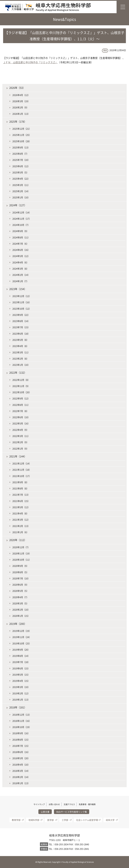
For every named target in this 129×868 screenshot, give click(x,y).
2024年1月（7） (21, 281)
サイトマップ (39, 804)
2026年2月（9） (21, 107)
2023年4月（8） (21, 346)
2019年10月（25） (22, 643)
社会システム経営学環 (87, 820)
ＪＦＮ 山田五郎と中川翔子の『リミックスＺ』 (30, 62)
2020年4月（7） (21, 597)
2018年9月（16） (21, 733)
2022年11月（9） (21, 386)
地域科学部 (34, 820)
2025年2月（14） (21, 191)
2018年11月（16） (22, 721)
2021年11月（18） (22, 470)
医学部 (51, 820)
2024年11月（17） (22, 219)
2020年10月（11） (22, 560)
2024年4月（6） (21, 262)
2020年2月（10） (21, 610)
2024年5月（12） (21, 256)
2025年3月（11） (21, 185)
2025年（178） (18, 122)
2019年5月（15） (21, 675)
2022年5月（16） (21, 423)
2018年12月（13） (22, 715)
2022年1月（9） (21, 449)
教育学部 (16, 820)
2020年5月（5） (21, 591)
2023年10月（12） (22, 309)
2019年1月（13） (21, 700)
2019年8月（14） (21, 656)
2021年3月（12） (21, 520)
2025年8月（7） (21, 154)
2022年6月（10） (21, 417)
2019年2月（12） (21, 693)
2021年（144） (18, 456)
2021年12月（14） (22, 463)
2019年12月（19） (22, 631)
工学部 (65, 820)
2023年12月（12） (22, 296)
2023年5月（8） (21, 340)
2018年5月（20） (21, 758)
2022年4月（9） (21, 430)
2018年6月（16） (21, 752)
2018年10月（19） (22, 727)
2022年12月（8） (21, 380)
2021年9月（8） (21, 482)
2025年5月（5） (21, 172)
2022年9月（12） (21, 398)
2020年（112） (18, 540)
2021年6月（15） (21, 501)
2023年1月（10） (21, 365)
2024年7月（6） (21, 244)
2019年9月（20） (21, 650)
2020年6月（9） (21, 585)
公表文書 (45, 812)
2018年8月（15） (21, 740)
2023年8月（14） (21, 321)
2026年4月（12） (21, 95)
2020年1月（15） (21, 616)
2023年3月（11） (21, 352)
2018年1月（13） (21, 783)
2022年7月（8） (21, 411)
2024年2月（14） (21, 275)
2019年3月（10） (21, 687)
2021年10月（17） (22, 476)
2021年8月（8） (21, 488)
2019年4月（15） (21, 681)
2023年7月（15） (21, 327)
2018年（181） (18, 707)
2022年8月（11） (21, 405)
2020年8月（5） (21, 572)
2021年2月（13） (21, 526)
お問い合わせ (54, 804)
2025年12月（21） (22, 129)
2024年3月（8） (21, 269)
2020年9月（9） (21, 566)
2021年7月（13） (21, 495)
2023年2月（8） (21, 359)
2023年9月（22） (21, 315)
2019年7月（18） (21, 662)
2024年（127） (18, 205)
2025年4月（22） (21, 179)
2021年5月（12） (21, 507)
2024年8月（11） (21, 237)
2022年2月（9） (21, 442)
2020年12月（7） (21, 547)
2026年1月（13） (21, 114)
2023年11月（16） (22, 302)
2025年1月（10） (21, 197)
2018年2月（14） (21, 777)
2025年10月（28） (22, 141)
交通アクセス (69, 804)
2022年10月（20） (22, 392)
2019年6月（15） (21, 668)
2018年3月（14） (21, 771)
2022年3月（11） (21, 436)
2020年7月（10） (21, 578)
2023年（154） (18, 289)
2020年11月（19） (22, 553)
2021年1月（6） (21, 532)
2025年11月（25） (22, 135)
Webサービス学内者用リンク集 (72, 812)
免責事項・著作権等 (87, 804)
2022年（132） (18, 373)
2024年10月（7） (21, 225)
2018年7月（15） (21, 746)
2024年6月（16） (21, 250)
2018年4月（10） (21, 765)
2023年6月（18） (21, 334)
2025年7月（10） (21, 160)
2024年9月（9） (21, 231)
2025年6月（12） (21, 166)
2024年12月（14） (22, 212)
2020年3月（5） (21, 603)
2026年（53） (17, 88)
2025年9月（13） (21, 147)
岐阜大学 (110, 820)
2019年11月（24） (22, 637)
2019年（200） (18, 624)
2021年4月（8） (21, 513)
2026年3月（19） (21, 101)
